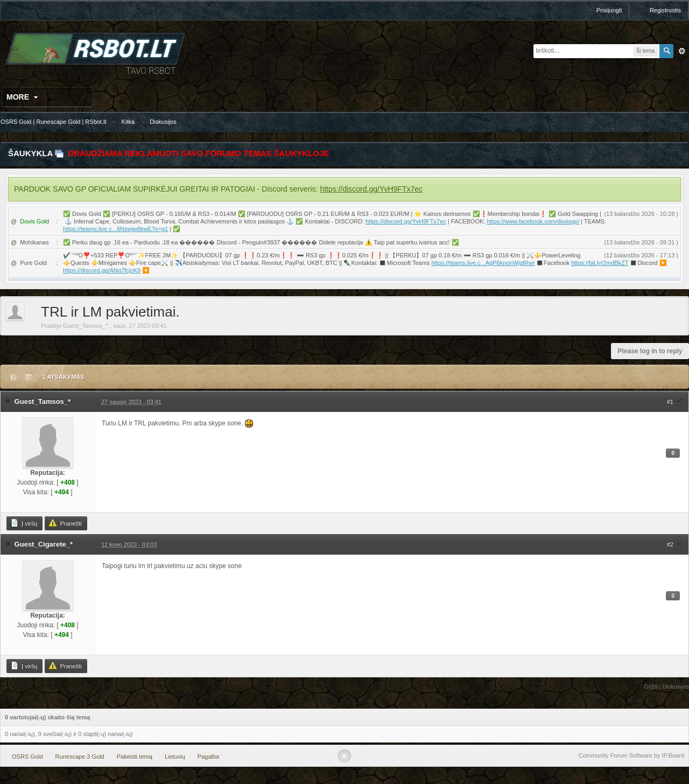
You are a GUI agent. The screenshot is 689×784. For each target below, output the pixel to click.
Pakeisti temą (135, 757)
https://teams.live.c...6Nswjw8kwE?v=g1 (115, 229)
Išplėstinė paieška (682, 51)
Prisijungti (609, 10)
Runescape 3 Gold (80, 757)
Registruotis (665, 10)
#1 (675, 402)
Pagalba (208, 757)
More (23, 97)
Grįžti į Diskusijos (666, 687)
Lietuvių (175, 757)
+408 (68, 482)
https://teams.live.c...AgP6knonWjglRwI (483, 263)
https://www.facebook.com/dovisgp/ (533, 221)
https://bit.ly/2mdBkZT (600, 263)
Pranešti (65, 523)
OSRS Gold (27, 757)
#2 (675, 544)
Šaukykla (30, 153)
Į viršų (24, 523)
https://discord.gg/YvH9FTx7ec (371, 189)
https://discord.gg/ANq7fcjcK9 (102, 270)
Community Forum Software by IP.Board (631, 755)
